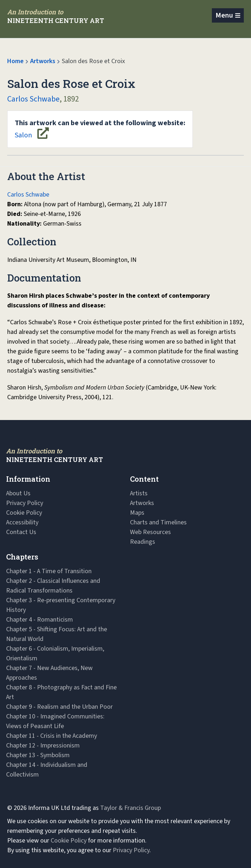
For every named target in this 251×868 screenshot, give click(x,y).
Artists (139, 493)
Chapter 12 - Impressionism (43, 746)
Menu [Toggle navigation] (224, 15)
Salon (100, 129)
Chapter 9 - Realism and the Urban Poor (59, 707)
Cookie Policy (24, 513)
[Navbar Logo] (56, 16)
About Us (18, 493)
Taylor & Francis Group (131, 808)
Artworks (43, 61)
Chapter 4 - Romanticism (39, 620)
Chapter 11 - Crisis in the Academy (52, 736)
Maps (137, 513)
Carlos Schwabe (33, 99)
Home (15, 61)
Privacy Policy (25, 503)
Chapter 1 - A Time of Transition (49, 571)
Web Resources (150, 532)
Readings (143, 542)
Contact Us (21, 532)
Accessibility (22, 522)
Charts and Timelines (158, 522)
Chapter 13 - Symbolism (38, 755)
